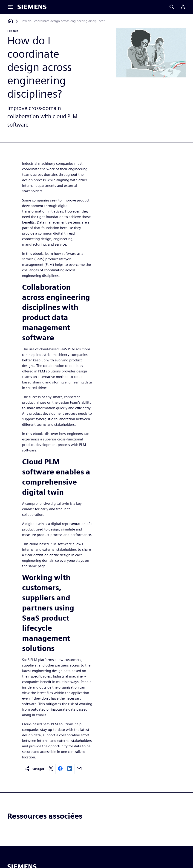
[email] (79, 769)
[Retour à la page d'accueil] (10, 21)
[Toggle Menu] (11, 7)
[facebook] (60, 769)
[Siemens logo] (32, 7)
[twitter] (51, 769)
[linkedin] (70, 769)
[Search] (172, 7)
